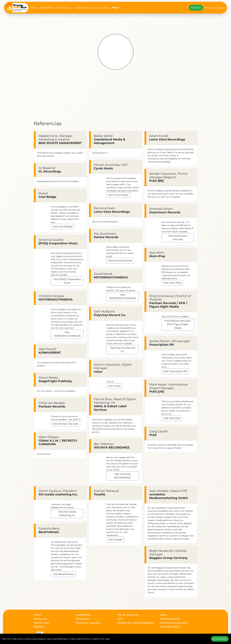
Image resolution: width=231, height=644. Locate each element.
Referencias (41, 623)
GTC (120, 619)
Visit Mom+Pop (172, 283)
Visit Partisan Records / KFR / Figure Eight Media (178, 324)
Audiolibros (47, 8)
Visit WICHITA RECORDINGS (122, 476)
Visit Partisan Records (65, 424)
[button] (185, 8)
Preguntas (82, 619)
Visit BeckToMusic (63, 574)
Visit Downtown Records (178, 238)
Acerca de (40, 619)
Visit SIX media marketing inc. (67, 514)
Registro (196, 8)
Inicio (34, 8)
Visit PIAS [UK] (172, 418)
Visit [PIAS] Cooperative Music (67, 281)
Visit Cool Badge (62, 227)
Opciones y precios (88, 8)
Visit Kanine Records (120, 261)
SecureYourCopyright (174, 623)
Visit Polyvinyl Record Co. (122, 350)
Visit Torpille (115, 540)
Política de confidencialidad (136, 623)
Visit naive (114, 386)
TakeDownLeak (170, 619)
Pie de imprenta (128, 615)
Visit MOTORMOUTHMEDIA (67, 334)
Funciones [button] (64, 8)
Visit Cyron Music (118, 195)
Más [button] (115, 8)
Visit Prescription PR (175, 371)
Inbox (106, 8)
